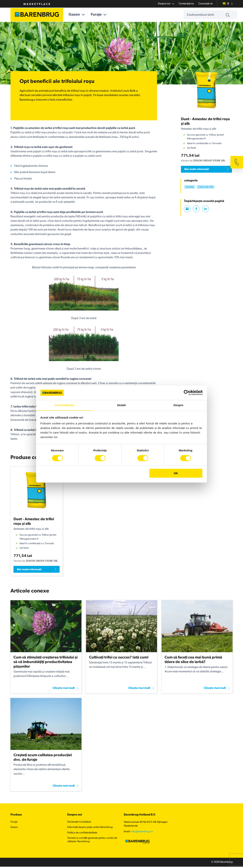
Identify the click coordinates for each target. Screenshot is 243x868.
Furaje (103, 15)
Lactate (190, 187)
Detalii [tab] (121, 405)
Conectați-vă (206, 4)
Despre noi (166, 4)
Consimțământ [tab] (64, 405)
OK (176, 473)
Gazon (81, 15)
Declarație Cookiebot (79, 823)
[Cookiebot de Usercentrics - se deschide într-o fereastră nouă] (186, 393)
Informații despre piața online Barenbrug (90, 828)
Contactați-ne (186, 4)
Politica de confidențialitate (82, 834)
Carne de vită (206, 187)
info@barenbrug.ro (142, 833)
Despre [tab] (178, 405)
